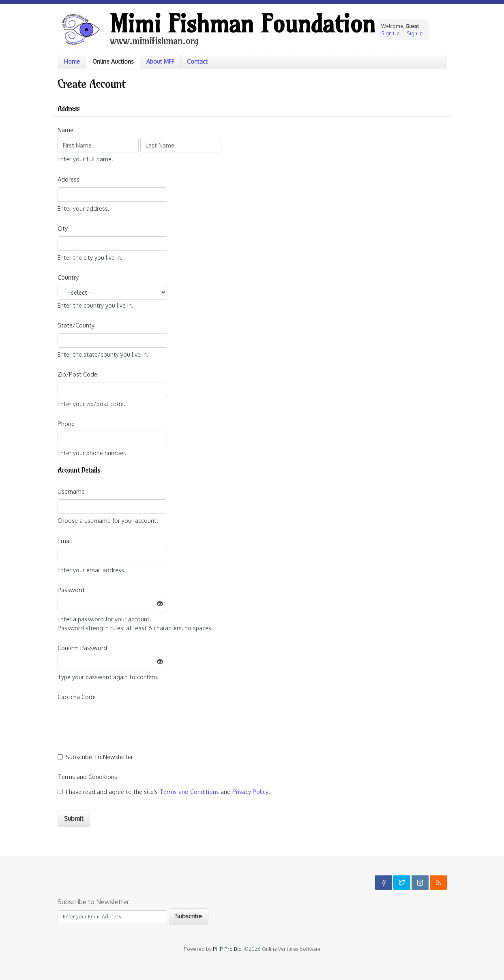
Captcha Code (77, 697)
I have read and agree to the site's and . (169, 792)
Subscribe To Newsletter (100, 757)
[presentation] (119, 720)
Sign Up (390, 33)
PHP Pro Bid (227, 949)
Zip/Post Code (77, 374)
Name (65, 130)
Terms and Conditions (87, 777)
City (63, 228)
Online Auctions (113, 61)
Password (71, 590)
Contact (197, 61)
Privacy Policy (250, 792)
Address (69, 179)
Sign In (415, 33)
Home (72, 61)
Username (71, 491)
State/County (76, 325)
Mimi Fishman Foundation (242, 24)
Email (65, 541)
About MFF (160, 61)
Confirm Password (82, 648)
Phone (66, 424)
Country (68, 277)
